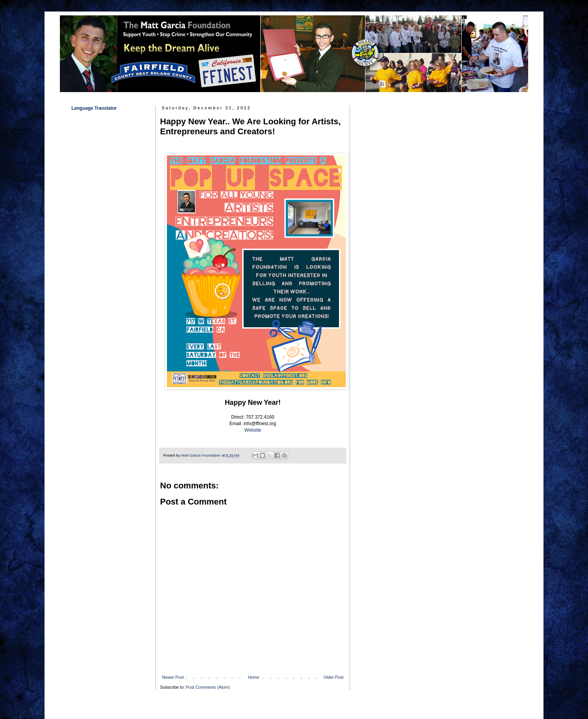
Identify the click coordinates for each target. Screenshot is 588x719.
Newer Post (173, 677)
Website (253, 430)
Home (254, 677)
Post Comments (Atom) (208, 687)
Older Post (334, 677)
